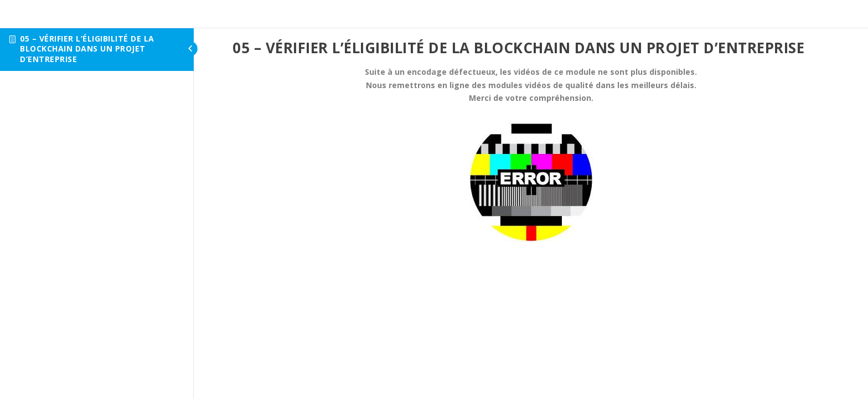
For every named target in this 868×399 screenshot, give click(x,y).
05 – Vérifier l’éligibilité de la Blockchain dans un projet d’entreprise (87, 49)
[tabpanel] (531, 154)
